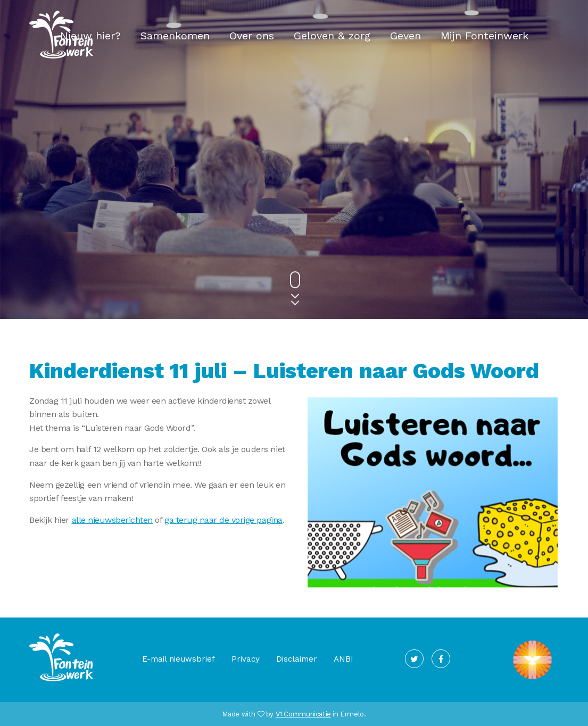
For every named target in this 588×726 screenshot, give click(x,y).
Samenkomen (175, 36)
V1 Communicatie (303, 714)
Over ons (252, 36)
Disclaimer (297, 659)
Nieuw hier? (90, 36)
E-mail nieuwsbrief (179, 659)
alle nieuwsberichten (112, 520)
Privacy (246, 659)
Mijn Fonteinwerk (485, 36)
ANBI (343, 659)
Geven (405, 36)
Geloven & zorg (332, 36)
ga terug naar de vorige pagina (223, 520)
